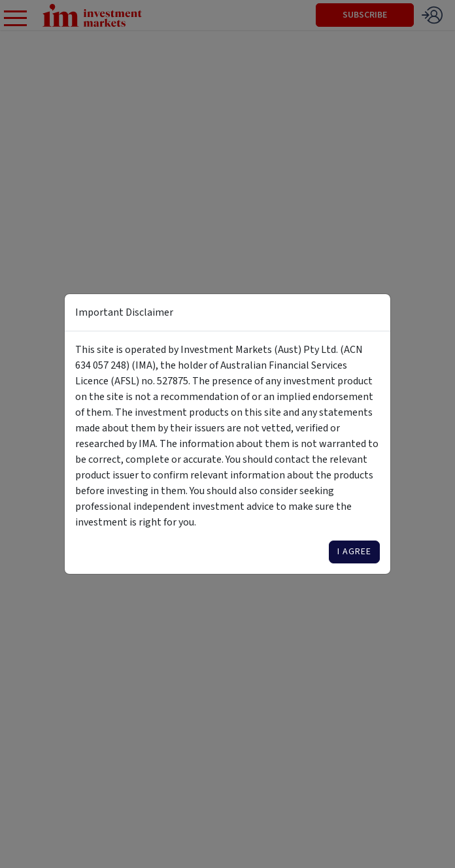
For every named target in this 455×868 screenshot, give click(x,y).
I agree (354, 552)
